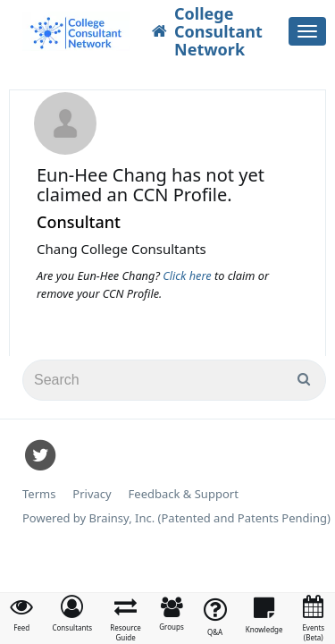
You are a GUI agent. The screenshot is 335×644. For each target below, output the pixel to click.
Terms (39, 494)
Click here (188, 275)
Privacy (92, 494)
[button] (72, 614)
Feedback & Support (184, 494)
